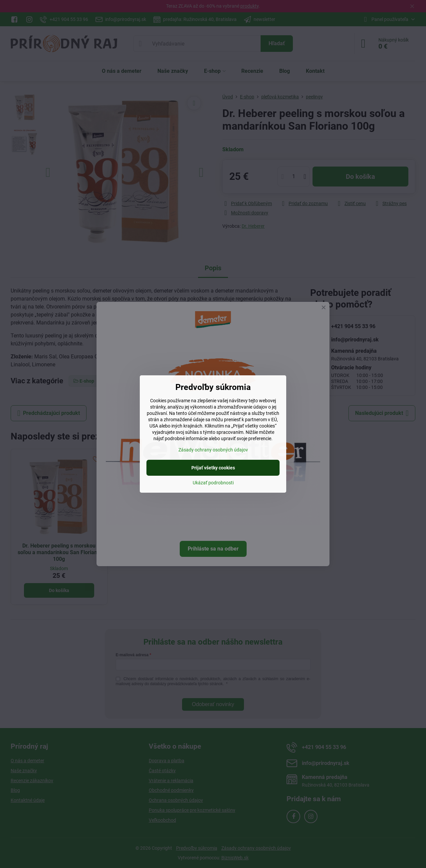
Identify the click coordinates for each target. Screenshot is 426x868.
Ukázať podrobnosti (213, 483)
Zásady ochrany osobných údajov (213, 450)
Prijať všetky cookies (213, 468)
